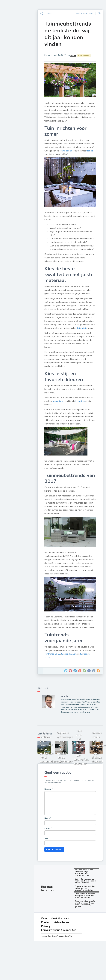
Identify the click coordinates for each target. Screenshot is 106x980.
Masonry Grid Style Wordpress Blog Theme (60, 953)
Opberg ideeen (14, 72)
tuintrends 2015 (83, 670)
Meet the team (14, 114)
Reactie (52, 806)
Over (11, 110)
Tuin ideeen (12, 53)
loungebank (82, 148)
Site (50, 856)
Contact (12, 118)
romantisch (64, 408)
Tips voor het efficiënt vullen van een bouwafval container (87, 905)
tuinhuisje (59, 335)
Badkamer (11, 66)
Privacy (12, 125)
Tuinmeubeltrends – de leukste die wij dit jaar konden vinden (71, 34)
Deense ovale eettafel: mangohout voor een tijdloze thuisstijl (88, 913)
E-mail (51, 846)
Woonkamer (12, 41)
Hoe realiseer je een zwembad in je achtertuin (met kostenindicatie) (87, 890)
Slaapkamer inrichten (17, 47)
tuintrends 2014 (56, 673)
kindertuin (86, 408)
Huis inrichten (13, 79)
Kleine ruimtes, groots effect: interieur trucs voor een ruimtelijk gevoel (87, 921)
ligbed (65, 151)
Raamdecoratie (14, 60)
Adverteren (13, 121)
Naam (51, 836)
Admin (77, 55)
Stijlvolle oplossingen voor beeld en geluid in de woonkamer (87, 898)
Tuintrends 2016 (66, 670)
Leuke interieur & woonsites (20, 129)
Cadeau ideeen (14, 85)
